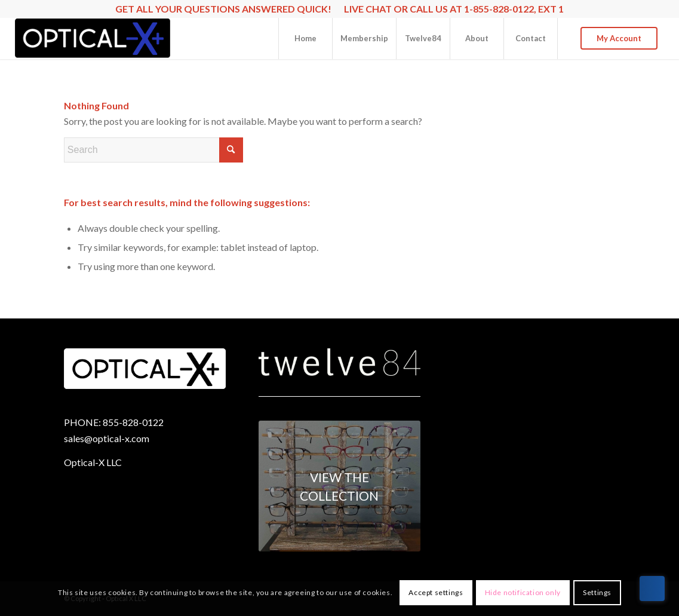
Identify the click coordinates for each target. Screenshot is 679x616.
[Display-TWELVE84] (339, 486)
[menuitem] (305, 38)
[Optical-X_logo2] (145, 369)
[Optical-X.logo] (93, 38)
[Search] (153, 150)
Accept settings (436, 592)
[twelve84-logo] (339, 362)
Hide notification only (523, 592)
